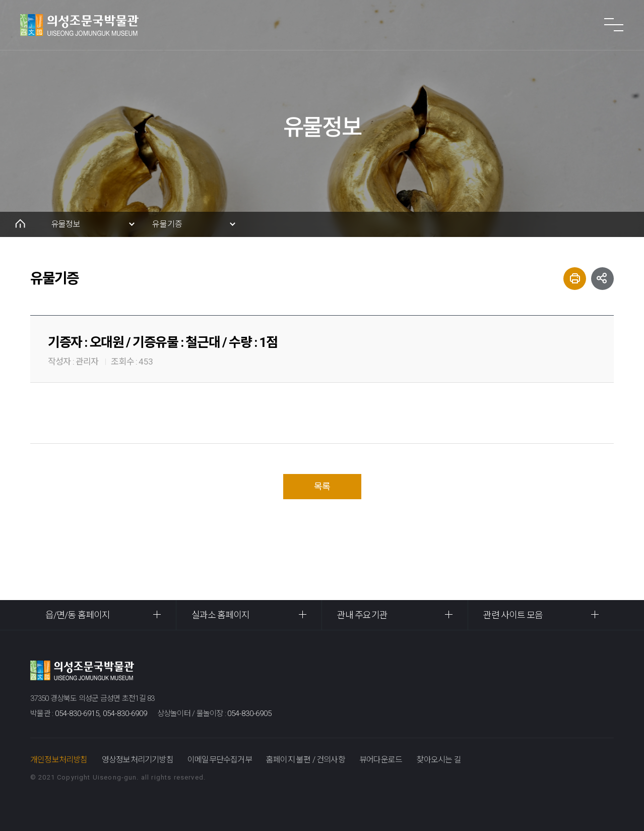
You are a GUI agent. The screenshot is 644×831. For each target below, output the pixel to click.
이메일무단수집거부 (220, 760)
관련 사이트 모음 (513, 615)
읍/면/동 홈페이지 (78, 615)
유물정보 (66, 224)
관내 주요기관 (362, 615)
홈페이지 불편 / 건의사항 (306, 760)
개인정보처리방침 (59, 760)
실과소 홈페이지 (221, 615)
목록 (322, 486)
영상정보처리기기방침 (138, 760)
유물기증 (167, 224)
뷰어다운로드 (381, 760)
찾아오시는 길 (438, 760)
